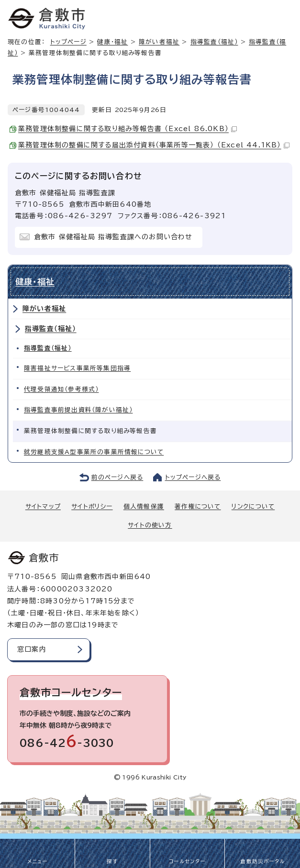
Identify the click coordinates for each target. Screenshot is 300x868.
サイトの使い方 (150, 525)
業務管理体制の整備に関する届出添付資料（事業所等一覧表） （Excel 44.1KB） (154, 145)
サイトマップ (43, 506)
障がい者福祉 (159, 42)
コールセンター (187, 861)
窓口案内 (32, 649)
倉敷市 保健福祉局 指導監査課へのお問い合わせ (113, 237)
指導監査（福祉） (214, 42)
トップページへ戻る (193, 477)
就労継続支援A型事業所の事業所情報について (94, 452)
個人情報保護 (144, 506)
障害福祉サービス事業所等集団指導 (77, 368)
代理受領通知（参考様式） (61, 389)
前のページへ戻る (117, 477)
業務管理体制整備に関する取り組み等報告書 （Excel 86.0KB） (128, 129)
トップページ (68, 42)
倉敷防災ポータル (262, 861)
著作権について (198, 506)
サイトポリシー (92, 506)
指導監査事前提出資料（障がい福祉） (78, 410)
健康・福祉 (112, 42)
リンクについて (253, 506)
